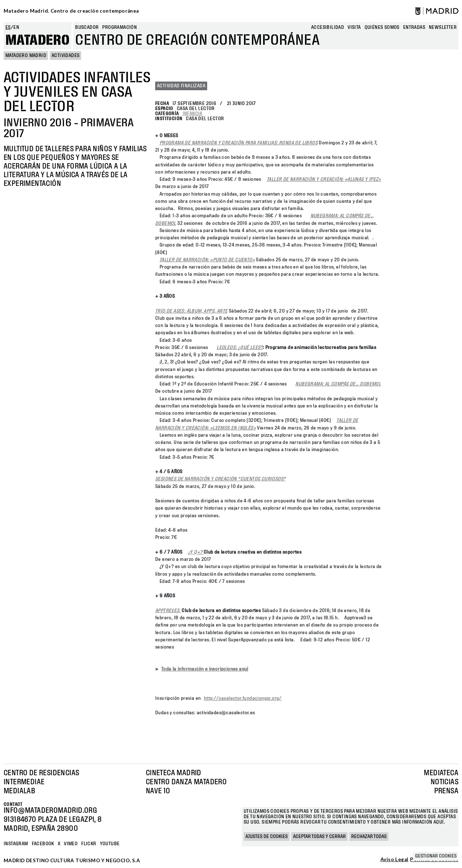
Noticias (444, 782)
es (8, 27)
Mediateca (441, 773)
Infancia (193, 114)
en (16, 27)
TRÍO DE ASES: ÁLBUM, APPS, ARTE (191, 311)
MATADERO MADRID (26, 56)
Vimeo (71, 844)
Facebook (43, 844)
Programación (119, 27)
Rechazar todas (369, 837)
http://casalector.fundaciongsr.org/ (243, 698)
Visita (354, 27)
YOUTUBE (110, 844)
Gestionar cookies (436, 856)
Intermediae (24, 782)
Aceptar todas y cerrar (319, 837)
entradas (414, 27)
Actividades (66, 56)
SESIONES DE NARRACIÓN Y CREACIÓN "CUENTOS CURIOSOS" (220, 479)
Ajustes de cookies (267, 837)
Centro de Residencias (41, 773)
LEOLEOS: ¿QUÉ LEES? (240, 348)
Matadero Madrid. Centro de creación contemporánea (71, 11)
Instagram (16, 844)
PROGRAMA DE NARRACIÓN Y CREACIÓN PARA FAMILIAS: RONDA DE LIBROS (239, 143)
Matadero (38, 40)
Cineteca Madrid (174, 773)
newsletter (443, 27)
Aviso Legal (394, 860)
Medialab (19, 791)
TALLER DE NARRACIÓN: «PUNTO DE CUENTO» (207, 260)
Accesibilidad (328, 27)
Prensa (446, 791)
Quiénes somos (382, 27)
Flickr (89, 844)
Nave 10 (158, 791)
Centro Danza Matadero (186, 782)
